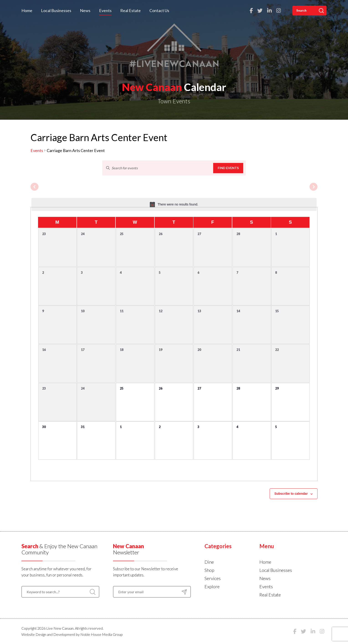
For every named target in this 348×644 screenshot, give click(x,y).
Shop (209, 570)
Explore (212, 586)
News (85, 10)
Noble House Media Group (102, 634)
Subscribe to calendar (291, 494)
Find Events (228, 168)
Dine (209, 562)
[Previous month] (35, 187)
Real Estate (130, 10)
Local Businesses (56, 10)
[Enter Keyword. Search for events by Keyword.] (158, 168)
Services (213, 578)
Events (105, 10)
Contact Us (159, 10)
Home (27, 10)
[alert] (174, 204)
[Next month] (313, 187)
